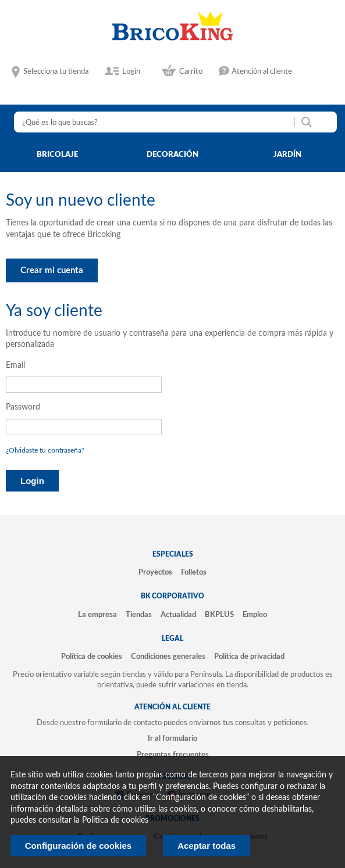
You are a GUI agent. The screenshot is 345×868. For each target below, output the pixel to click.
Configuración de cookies (78, 846)
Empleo (255, 615)
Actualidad (178, 615)
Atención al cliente (262, 71)
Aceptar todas (207, 846)
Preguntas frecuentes (173, 755)
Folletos (194, 572)
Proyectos (155, 572)
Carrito (191, 71)
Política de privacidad (249, 657)
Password (23, 407)
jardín (287, 155)
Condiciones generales (168, 657)
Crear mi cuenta (52, 270)
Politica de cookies (115, 820)
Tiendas (139, 615)
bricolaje (57, 155)
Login (131, 71)
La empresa (97, 615)
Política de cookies (92, 657)
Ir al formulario (172, 738)
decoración (172, 155)
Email (15, 365)
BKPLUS (219, 615)
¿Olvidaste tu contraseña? (45, 450)
